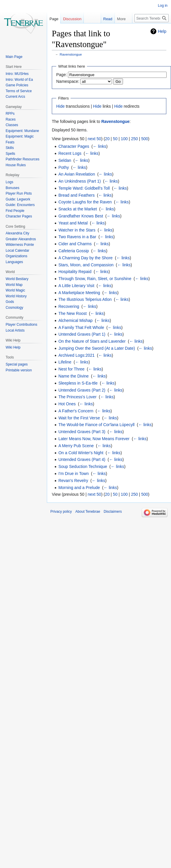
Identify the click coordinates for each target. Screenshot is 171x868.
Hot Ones (67, 404)
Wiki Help (13, 347)
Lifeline (65, 362)
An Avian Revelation (77, 174)
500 (145, 139)
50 (115, 139)
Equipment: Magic (20, 136)
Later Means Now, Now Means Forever (94, 439)
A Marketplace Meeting (79, 293)
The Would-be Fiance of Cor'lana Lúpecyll (96, 425)
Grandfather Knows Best (81, 216)
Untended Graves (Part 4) (82, 459)
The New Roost (72, 313)
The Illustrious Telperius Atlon (85, 299)
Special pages (17, 364)
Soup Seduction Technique (83, 466)
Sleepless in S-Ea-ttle (78, 383)
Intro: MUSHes (17, 74)
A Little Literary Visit (76, 286)
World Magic (15, 290)
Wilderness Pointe (20, 245)
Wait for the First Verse (79, 418)
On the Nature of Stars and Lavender (92, 341)
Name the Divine (73, 376)
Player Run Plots (19, 193)
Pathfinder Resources (22, 159)
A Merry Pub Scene (76, 446)
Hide (60, 106)
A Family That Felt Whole (81, 327)
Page (54, 19)
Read (104, 19)
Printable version (19, 370)
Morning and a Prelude (79, 488)
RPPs (10, 114)
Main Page (14, 57)
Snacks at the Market (78, 209)
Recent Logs (70, 153)
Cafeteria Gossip (73, 251)
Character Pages (74, 146)
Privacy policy (61, 512)
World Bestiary (17, 279)
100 (124, 139)
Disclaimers (113, 512)
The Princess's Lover (77, 397)
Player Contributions (21, 325)
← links (100, 146)
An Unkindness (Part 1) (79, 181)
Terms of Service (19, 91)
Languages (14, 262)
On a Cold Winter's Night (81, 453)
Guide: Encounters (20, 205)
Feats (10, 142)
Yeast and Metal (73, 223)
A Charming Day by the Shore (85, 258)
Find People (15, 211)
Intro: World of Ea (19, 80)
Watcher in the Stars (77, 230)
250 (134, 139)
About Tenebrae (88, 512)
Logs (9, 182)
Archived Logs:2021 (76, 355)
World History (16, 296)
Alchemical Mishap (75, 320)
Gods (10, 302)
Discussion (72, 19)
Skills (10, 148)
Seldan (65, 160)
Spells (10, 154)
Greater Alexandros (21, 239)
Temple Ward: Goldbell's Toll (84, 188)
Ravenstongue (71, 54)
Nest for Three (71, 369)
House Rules (16, 165)
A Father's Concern (76, 411)
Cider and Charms (75, 244)
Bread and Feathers (76, 195)
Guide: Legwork (18, 199)
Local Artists (15, 330)
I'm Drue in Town (73, 474)
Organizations (16, 256)
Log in (163, 6)
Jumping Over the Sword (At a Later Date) (96, 348)
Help (162, 31)
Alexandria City (17, 233)
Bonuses (12, 188)
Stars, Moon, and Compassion (86, 265)
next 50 (94, 139)
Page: (62, 75)
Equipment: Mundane (22, 131)
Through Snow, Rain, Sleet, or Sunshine (95, 279)
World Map (14, 285)
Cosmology (14, 308)
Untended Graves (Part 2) (82, 390)
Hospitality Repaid (75, 272)
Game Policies (17, 85)
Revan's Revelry (73, 481)
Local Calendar (17, 251)
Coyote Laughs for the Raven (85, 202)
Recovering (69, 306)
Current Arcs (15, 97)
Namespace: (68, 81)
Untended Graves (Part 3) (82, 432)
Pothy (64, 167)
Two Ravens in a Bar (77, 237)
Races (11, 119)
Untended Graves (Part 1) (82, 334)
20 (107, 139)
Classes (12, 125)
